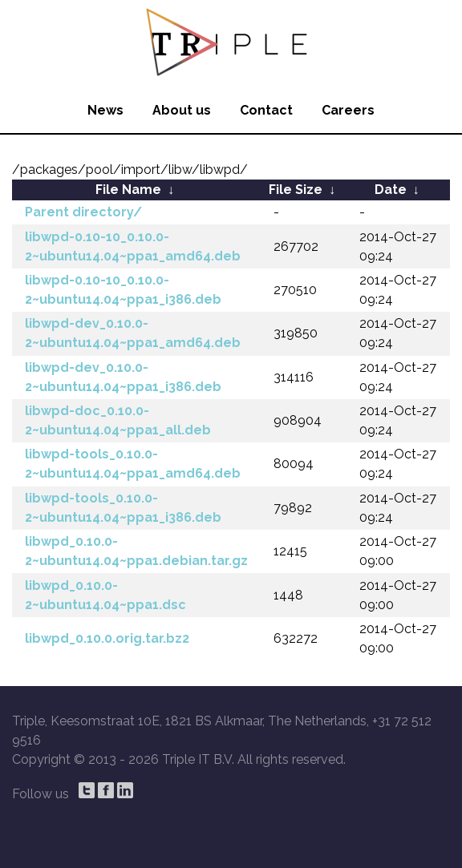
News (105, 110)
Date (391, 190)
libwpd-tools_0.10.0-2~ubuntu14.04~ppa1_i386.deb (123, 508)
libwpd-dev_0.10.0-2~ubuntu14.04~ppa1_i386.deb (123, 377)
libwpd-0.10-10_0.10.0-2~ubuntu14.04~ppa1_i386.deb (123, 290)
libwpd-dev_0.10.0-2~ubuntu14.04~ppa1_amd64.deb (133, 333)
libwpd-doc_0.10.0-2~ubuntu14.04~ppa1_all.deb (118, 420)
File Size (296, 190)
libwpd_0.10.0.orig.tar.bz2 (107, 638)
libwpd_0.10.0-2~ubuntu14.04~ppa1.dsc (105, 595)
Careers (348, 110)
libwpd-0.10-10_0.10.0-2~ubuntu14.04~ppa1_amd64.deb (133, 246)
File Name (128, 190)
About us (182, 110)
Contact (266, 110)
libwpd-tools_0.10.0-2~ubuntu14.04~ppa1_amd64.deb (133, 464)
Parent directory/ (83, 212)
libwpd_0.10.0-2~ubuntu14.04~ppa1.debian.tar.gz (136, 551)
